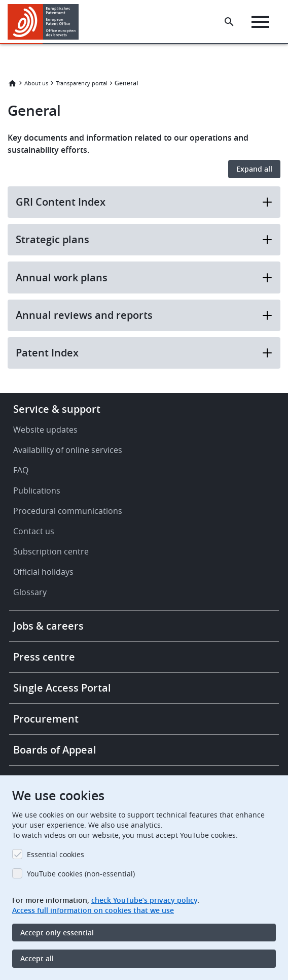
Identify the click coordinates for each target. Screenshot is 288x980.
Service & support (57, 409)
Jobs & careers (48, 626)
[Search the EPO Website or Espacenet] (229, 22)
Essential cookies (56, 854)
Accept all (37, 958)
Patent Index (144, 353)
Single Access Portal (62, 688)
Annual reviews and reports (144, 315)
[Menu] (260, 22)
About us (36, 83)
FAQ (21, 470)
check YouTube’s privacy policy (144, 900)
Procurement (46, 719)
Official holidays (43, 572)
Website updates (45, 430)
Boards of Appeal (55, 750)
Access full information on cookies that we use (93, 910)
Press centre (44, 657)
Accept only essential (57, 933)
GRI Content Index (144, 202)
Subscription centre (51, 551)
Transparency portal (82, 83)
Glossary (30, 592)
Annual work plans (144, 277)
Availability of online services (68, 450)
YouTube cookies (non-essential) (81, 874)
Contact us (34, 531)
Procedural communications (68, 511)
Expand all (254, 169)
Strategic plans (144, 239)
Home (12, 83)
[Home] (47, 22)
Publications (37, 491)
